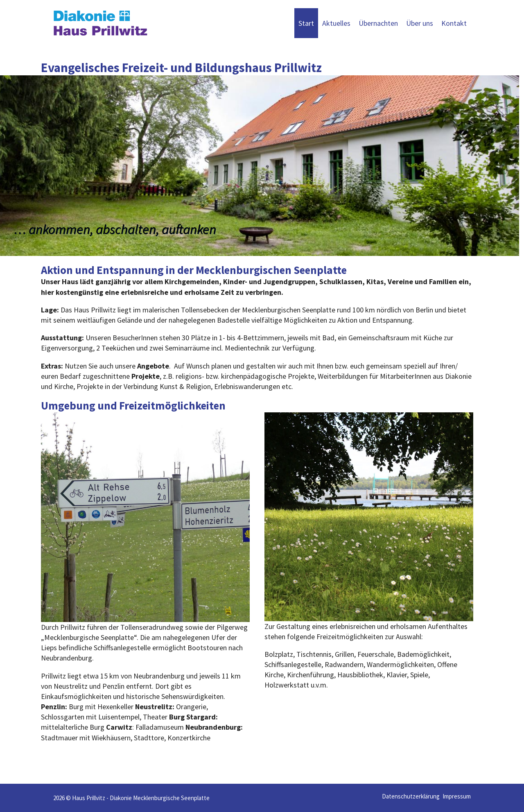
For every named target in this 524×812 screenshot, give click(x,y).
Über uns (420, 23)
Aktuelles (336, 23)
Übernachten (378, 23)
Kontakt (454, 23)
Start (306, 23)
